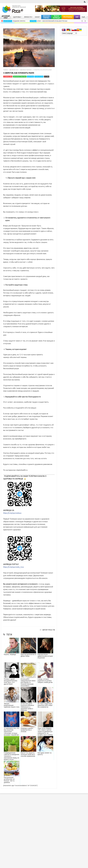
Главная (5, 70)
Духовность (8, 21)
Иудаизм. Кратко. (19, 21)
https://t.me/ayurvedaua (12, 513)
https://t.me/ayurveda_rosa (13, 567)
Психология (39, 77)
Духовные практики (26, 70)
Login (85, 2)
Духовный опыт (14, 70)
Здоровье (30, 77)
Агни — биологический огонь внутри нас (52, 21)
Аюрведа (33, 21)
